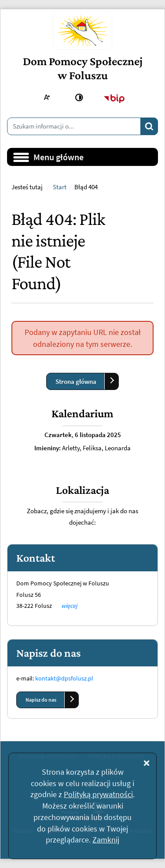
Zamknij (106, 840)
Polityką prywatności (98, 794)
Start (60, 187)
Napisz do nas (41, 700)
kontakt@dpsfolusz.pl (64, 678)
